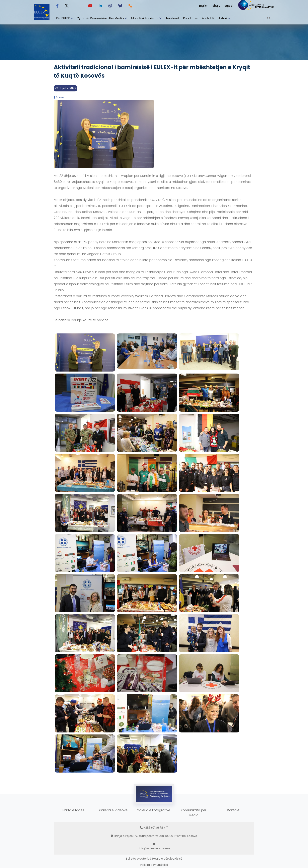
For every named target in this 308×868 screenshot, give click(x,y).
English (204, 6)
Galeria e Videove (113, 810)
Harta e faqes (73, 810)
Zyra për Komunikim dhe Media (100, 18)
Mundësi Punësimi (145, 18)
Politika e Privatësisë (154, 865)
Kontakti (208, 18)
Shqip (217, 6)
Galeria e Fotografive (153, 810)
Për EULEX (63, 18)
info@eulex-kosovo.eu (154, 848)
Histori (222, 18)
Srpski (228, 6)
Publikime (190, 18)
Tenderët (172, 18)
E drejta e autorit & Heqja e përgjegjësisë (154, 859)
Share (59, 97)
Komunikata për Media (194, 813)
